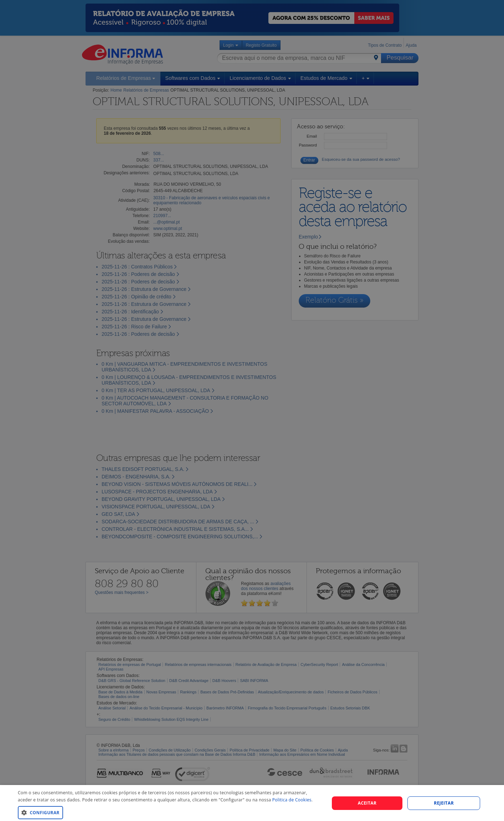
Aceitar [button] (367, 803)
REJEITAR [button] (444, 803)
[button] (169, 812)
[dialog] (252, 803)
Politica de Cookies (292, 800)
